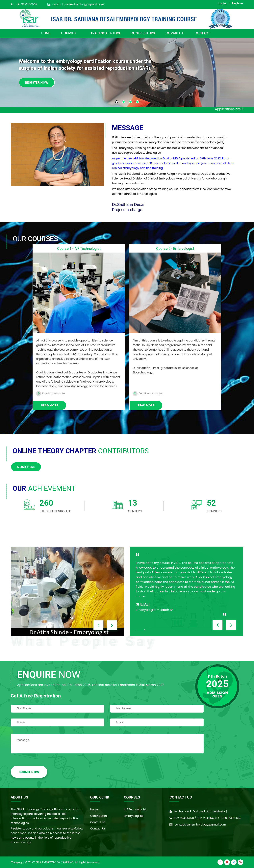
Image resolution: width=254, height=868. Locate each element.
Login (222, 3)
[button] (117, 102)
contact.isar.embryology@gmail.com (78, 4)
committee (175, 33)
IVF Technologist (135, 809)
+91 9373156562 (26, 4)
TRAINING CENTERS (105, 33)
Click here (26, 467)
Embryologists (134, 816)
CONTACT (202, 33)
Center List (97, 822)
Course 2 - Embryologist (175, 248)
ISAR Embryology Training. (55, 862)
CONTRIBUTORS (143, 33)
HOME (46, 33)
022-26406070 (184, 818)
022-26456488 (207, 818)
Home (94, 809)
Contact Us (98, 828)
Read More (50, 405)
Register (237, 3)
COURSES (71, 33)
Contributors (99, 816)
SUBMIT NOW (29, 772)
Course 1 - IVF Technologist (79, 248)
